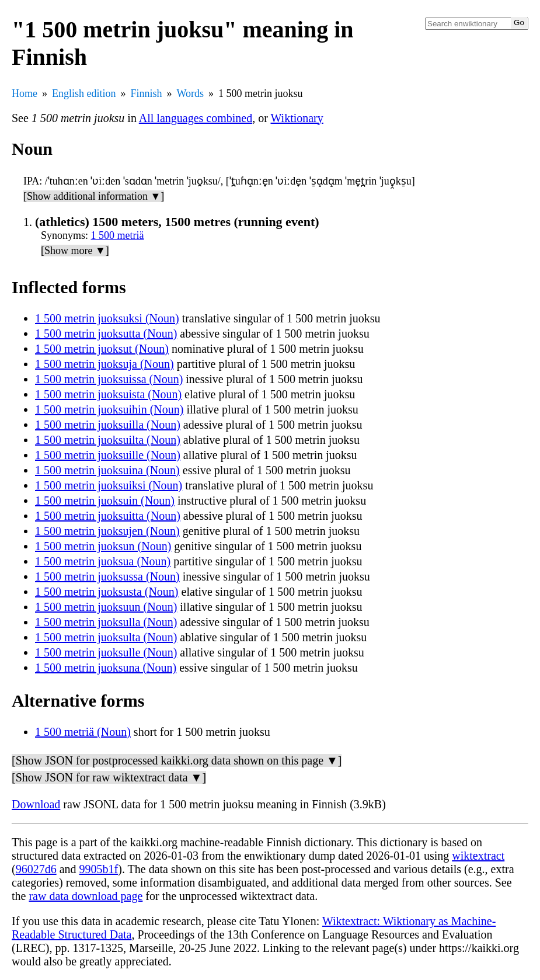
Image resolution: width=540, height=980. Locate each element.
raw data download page (86, 896)
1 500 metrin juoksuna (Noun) (106, 668)
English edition (84, 93)
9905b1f (99, 869)
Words (191, 93)
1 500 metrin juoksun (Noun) (103, 546)
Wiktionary (297, 118)
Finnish (147, 93)
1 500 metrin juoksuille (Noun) (108, 455)
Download (36, 804)
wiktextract (478, 856)
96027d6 (36, 869)
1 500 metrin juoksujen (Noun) (107, 531)
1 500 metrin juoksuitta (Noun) (108, 516)
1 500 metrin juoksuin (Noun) (105, 501)
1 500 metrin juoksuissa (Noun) (109, 379)
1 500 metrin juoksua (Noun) (103, 561)
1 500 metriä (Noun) (83, 732)
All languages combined (196, 118)
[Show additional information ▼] (94, 196)
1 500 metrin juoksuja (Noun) (104, 364)
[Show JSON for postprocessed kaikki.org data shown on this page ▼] (177, 760)
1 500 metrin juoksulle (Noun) (106, 652)
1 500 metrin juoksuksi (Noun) (107, 318)
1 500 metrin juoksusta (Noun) (107, 592)
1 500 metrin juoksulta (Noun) (106, 637)
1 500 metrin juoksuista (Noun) (108, 394)
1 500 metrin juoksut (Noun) (102, 349)
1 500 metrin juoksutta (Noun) (106, 333)
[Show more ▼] (75, 251)
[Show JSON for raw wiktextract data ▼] (109, 777)
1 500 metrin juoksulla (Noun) (106, 622)
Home (25, 93)
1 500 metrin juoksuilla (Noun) (108, 425)
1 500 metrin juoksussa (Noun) (107, 576)
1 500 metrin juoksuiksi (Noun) (109, 485)
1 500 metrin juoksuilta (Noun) (108, 440)
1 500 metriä (118, 235)
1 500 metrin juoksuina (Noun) (107, 470)
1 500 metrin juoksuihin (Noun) (109, 409)
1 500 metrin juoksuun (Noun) (106, 607)
